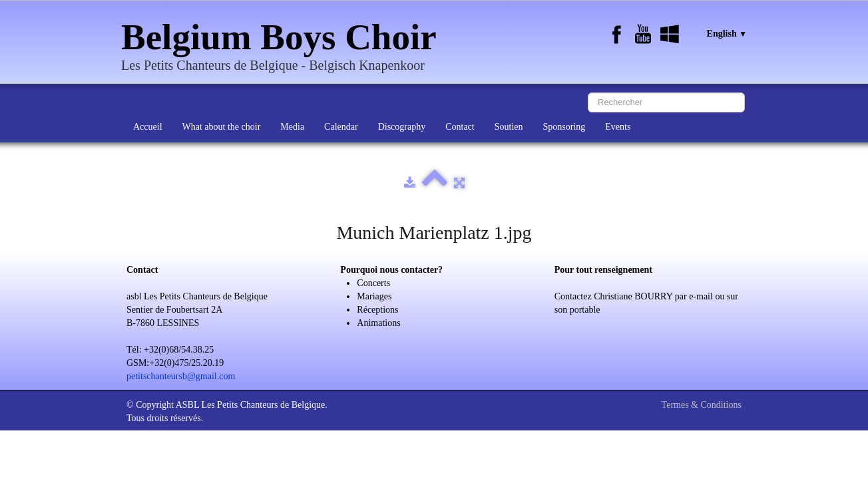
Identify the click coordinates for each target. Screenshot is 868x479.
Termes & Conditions (702, 405)
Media (292, 127)
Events (618, 127)
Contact (460, 127)
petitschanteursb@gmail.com (181, 376)
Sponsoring (564, 127)
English (727, 34)
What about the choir (222, 127)
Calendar (341, 127)
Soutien (509, 127)
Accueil (148, 127)
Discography (402, 127)
